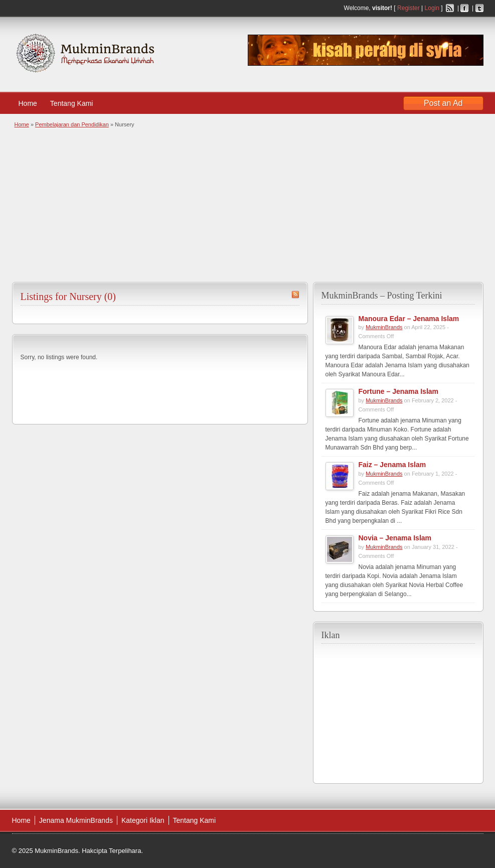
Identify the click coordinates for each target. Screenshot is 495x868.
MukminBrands (384, 327)
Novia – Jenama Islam (395, 538)
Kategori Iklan (143, 820)
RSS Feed (450, 8)
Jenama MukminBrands (76, 820)
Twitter (479, 8)
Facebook (464, 8)
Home (28, 103)
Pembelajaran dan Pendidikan (72, 124)
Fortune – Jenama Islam (399, 391)
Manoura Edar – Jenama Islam (409, 319)
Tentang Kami (76, 103)
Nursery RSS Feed (295, 295)
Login (432, 8)
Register (408, 8)
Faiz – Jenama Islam (392, 465)
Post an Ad (443, 103)
